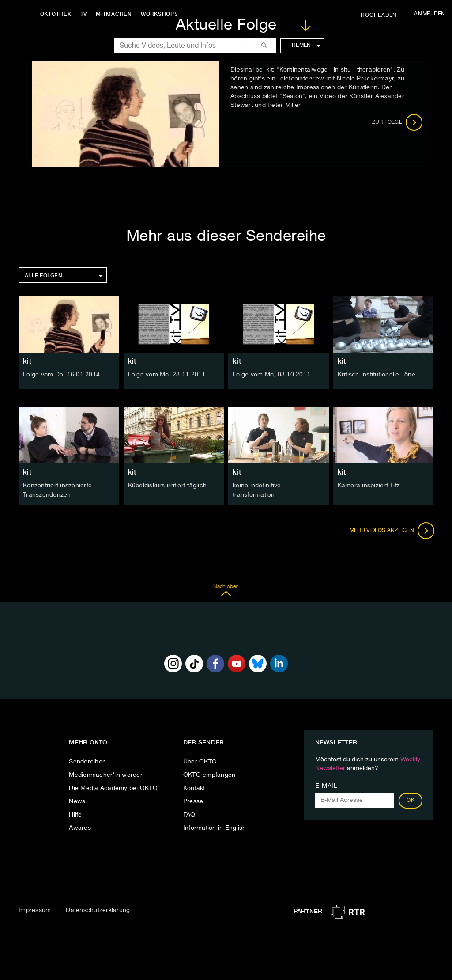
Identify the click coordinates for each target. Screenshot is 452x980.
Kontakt (194, 788)
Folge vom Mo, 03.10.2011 (271, 375)
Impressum (35, 909)
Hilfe (75, 814)
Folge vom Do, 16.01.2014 (61, 375)
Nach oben (226, 592)
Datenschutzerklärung (98, 909)
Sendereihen (87, 761)
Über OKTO (200, 761)
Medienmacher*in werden (106, 775)
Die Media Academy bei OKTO (113, 788)
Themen (304, 46)
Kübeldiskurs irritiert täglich (168, 486)
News (77, 801)
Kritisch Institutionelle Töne (377, 375)
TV (86, 14)
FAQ (189, 814)
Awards (80, 828)
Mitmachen (116, 14)
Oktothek (58, 14)
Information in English (215, 828)
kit (27, 361)
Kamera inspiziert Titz (369, 486)
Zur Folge (397, 122)
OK (411, 800)
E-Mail (326, 786)
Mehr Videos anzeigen (391, 530)
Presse (193, 801)
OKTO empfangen (209, 775)
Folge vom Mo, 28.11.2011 (167, 375)
